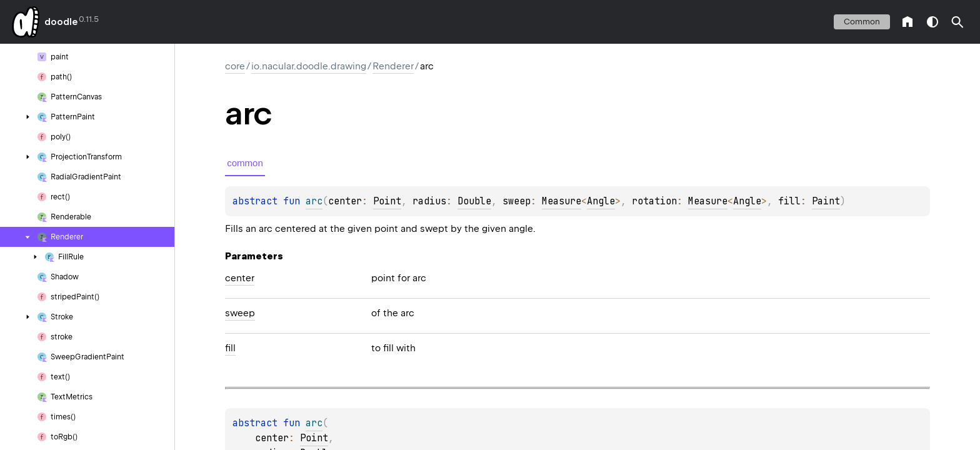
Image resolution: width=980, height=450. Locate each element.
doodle (61, 22)
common (862, 22)
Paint (826, 201)
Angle (601, 201)
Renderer (393, 66)
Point (387, 201)
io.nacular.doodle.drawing (309, 66)
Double (474, 201)
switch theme (932, 22)
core (235, 66)
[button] (957, 22)
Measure (562, 201)
